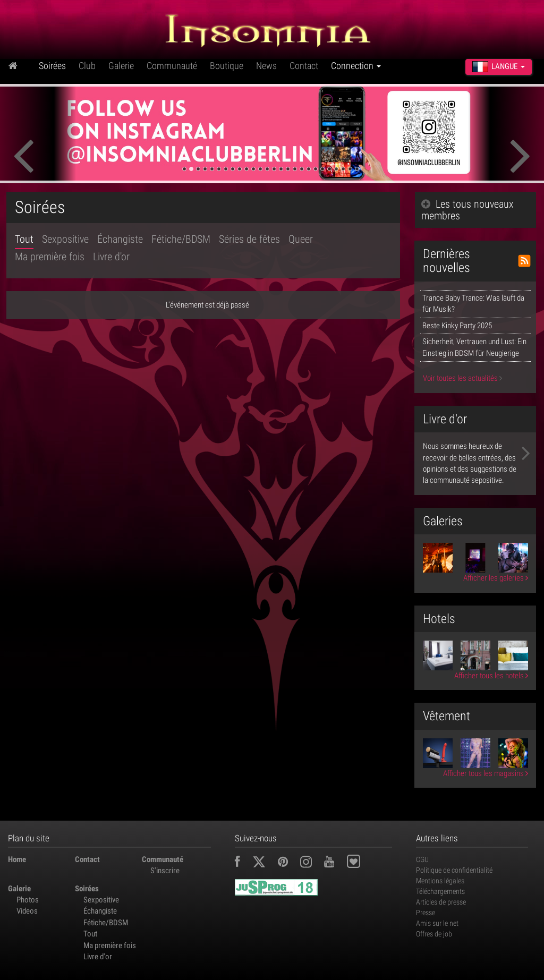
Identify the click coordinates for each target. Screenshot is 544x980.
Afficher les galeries (496, 578)
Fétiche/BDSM (181, 239)
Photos (28, 900)
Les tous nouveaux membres (467, 210)
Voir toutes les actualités (462, 378)
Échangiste (120, 239)
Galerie (121, 66)
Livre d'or (111, 257)
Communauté (172, 66)
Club (87, 66)
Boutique (227, 66)
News (266, 66)
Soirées (52, 66)
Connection (356, 66)
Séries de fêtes (249, 239)
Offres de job (434, 934)
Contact (304, 66)
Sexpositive (65, 239)
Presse (426, 913)
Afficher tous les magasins (486, 773)
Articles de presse (441, 902)
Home (17, 859)
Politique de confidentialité (454, 870)
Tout (24, 239)
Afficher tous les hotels (491, 676)
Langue (499, 66)
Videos (27, 911)
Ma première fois (50, 257)
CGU (422, 859)
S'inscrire (165, 871)
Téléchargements (440, 891)
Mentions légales (440, 881)
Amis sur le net (437, 923)
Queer (301, 239)
